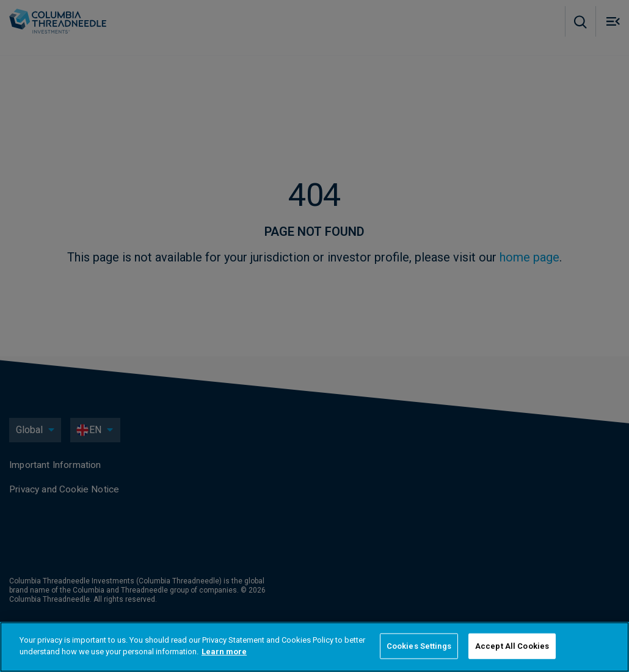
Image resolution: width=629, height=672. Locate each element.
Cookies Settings (419, 646)
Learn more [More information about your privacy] (224, 652)
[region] (314, 647)
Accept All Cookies (512, 646)
